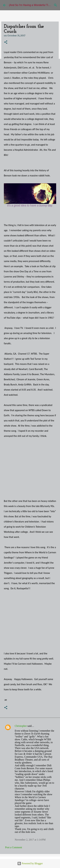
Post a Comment (14, 847)
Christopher (21, 726)
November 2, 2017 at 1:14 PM (30, 840)
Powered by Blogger (30, 863)
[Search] (56, 5)
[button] (6, 42)
